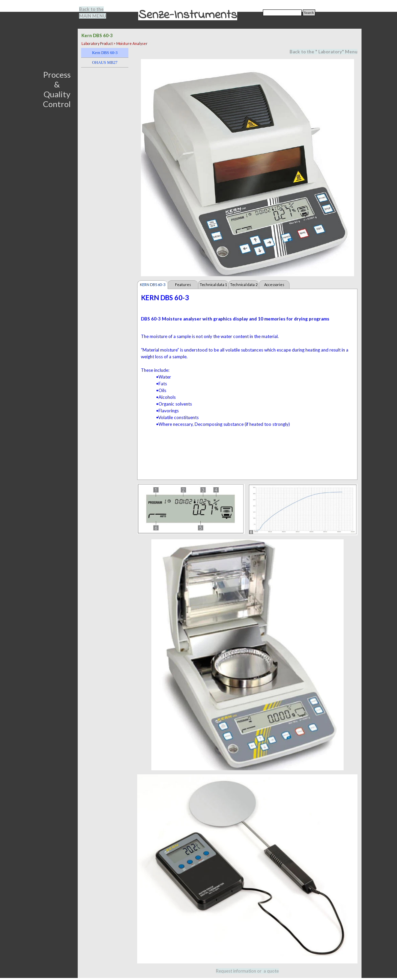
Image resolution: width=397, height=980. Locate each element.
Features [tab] (183, 285)
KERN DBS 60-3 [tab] (153, 285)
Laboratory (330, 52)
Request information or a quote (247, 971)
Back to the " (303, 52)
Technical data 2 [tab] (244, 285)
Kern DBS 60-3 (105, 53)
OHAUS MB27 (105, 62)
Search (309, 13)
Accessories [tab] (274, 285)
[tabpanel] (97, 12)
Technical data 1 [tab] (213, 285)
